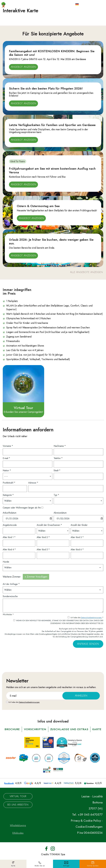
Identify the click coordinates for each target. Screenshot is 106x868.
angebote (51, 687)
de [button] (82, 6)
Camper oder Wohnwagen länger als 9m (22, 507)
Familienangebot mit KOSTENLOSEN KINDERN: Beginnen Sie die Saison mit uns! (52, 53)
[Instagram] (53, 853)
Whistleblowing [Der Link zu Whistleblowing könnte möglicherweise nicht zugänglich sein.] (18, 831)
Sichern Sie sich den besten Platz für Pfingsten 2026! (46, 88)
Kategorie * (8, 495)
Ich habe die (24, 702)
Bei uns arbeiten (18, 810)
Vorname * (8, 446)
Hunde (6, 561)
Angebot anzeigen (24, 67)
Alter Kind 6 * (77, 549)
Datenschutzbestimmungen (92, 617)
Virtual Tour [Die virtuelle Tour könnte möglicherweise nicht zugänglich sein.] (18, 802)
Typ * (56, 495)
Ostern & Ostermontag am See (38, 206)
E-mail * (6, 458)
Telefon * (58, 458)
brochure (18, 729)
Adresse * (33, 482)
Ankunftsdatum (10, 512)
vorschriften (41, 729)
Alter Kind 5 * (43, 549)
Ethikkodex (18, 838)
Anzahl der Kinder (79, 525)
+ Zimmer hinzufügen (36, 576)
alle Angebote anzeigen (86, 272)
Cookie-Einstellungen (88, 832)
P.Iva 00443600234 (89, 838)
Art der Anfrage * (11, 584)
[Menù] (97, 4)
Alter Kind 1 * (9, 537)
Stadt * (57, 470)
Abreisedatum (60, 512)
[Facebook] (46, 853)
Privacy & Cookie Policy (87, 826)
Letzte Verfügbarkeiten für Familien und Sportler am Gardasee (52, 125)
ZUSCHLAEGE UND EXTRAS (77, 729)
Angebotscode (10, 525)
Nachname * (60, 446)
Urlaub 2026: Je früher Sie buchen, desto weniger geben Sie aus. (51, 241)
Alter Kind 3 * (77, 537)
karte (53, 735)
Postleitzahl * (9, 482)
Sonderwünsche (10, 596)
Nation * (7, 470)
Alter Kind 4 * (9, 549)
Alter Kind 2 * (43, 537)
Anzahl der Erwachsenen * (49, 525)
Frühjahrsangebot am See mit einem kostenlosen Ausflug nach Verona (52, 170)
